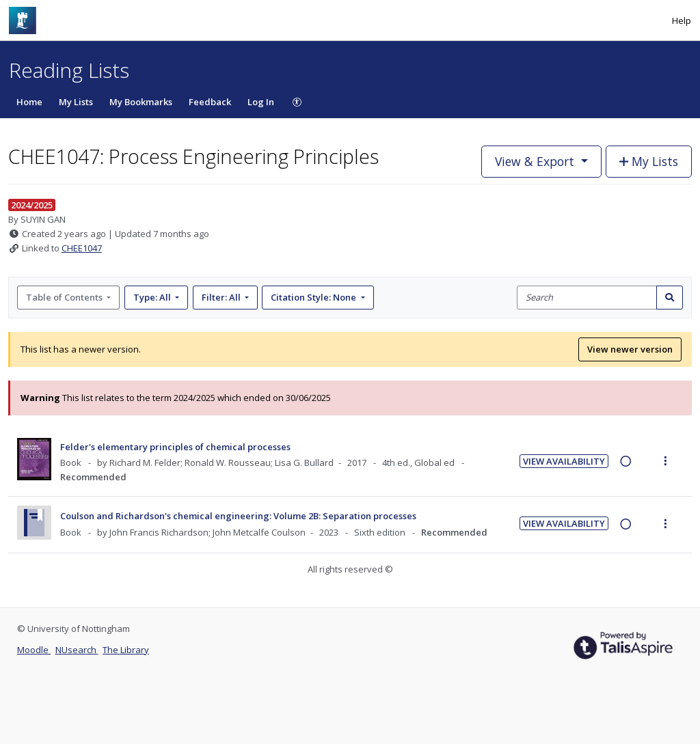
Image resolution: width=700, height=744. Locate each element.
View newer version (630, 349)
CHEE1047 (82, 248)
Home (29, 102)
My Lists (76, 102)
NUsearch (77, 650)
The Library (126, 650)
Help (682, 20)
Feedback (210, 102)
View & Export (536, 161)
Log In (261, 102)
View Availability (564, 461)
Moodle (34, 650)
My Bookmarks (141, 102)
